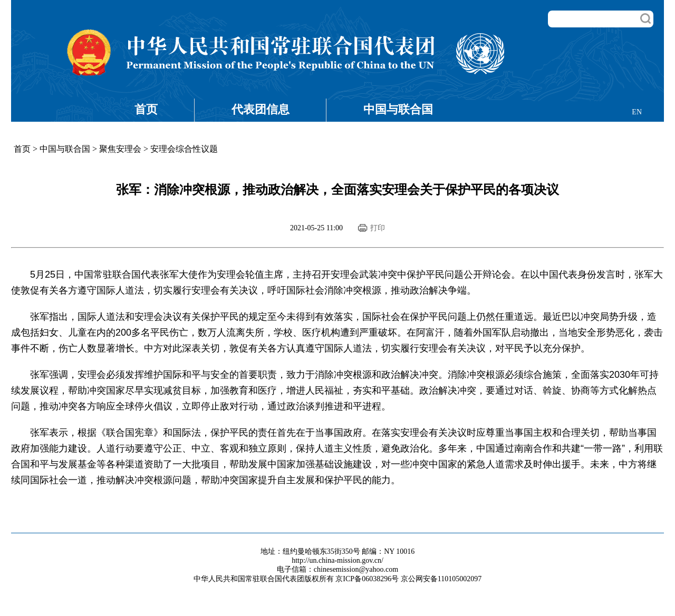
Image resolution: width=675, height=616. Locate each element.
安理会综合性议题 (184, 149)
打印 (378, 228)
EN (637, 112)
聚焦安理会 (120, 149)
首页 (146, 109)
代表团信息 (261, 109)
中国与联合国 (398, 109)
